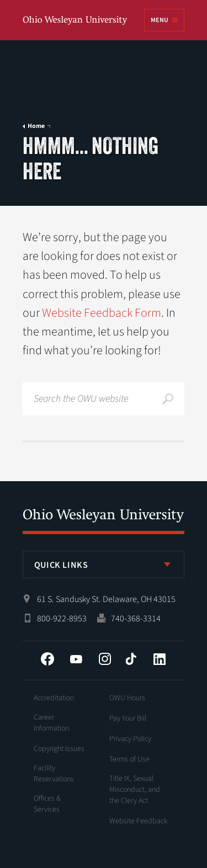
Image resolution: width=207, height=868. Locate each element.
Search (168, 399)
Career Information (51, 723)
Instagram (105, 659)
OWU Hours (127, 698)
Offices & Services (47, 804)
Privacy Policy (130, 739)
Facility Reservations (54, 774)
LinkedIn (160, 659)
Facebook (47, 659)
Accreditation (54, 698)
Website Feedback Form (102, 313)
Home (36, 126)
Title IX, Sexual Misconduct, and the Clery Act (135, 790)
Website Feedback (139, 821)
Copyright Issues (59, 749)
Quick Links (61, 565)
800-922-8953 (62, 619)
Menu (160, 20)
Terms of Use (129, 759)
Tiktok (131, 659)
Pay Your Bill (128, 718)
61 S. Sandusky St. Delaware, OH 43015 (106, 599)
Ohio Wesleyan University (76, 21)
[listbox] (104, 565)
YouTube (76, 659)
